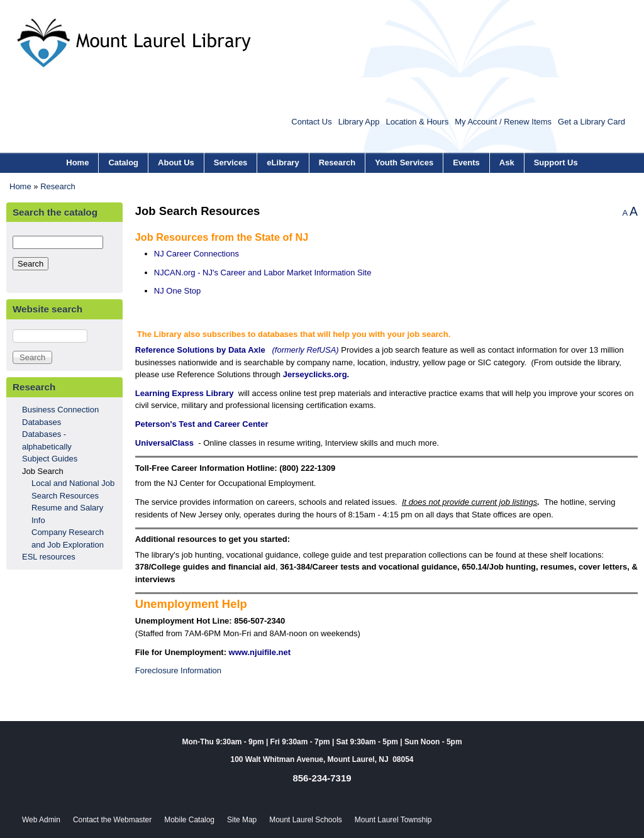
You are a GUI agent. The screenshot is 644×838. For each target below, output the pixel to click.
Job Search (43, 471)
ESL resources (49, 557)
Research (337, 163)
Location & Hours (417, 122)
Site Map (242, 820)
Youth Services (404, 163)
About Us (176, 163)
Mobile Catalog (189, 820)
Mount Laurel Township (393, 820)
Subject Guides (50, 459)
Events (466, 163)
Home (77, 163)
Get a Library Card (591, 122)
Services (231, 163)
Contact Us (311, 122)
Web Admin (41, 820)
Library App (359, 122)
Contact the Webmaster (112, 820)
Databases (42, 422)
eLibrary (283, 163)
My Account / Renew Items (503, 122)
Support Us (556, 163)
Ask (507, 163)
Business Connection (60, 410)
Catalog (123, 163)
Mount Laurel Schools (306, 820)
